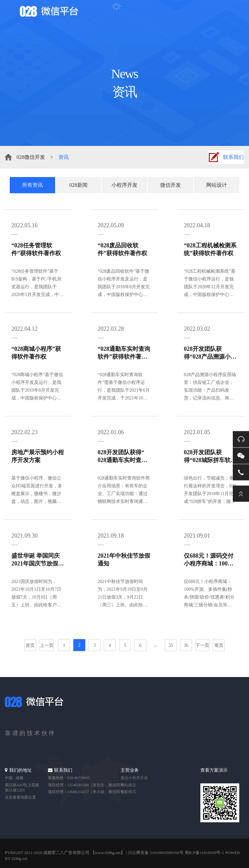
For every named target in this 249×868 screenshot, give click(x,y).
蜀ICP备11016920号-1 (205, 853)
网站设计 (217, 185)
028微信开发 (31, 157)
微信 (241, 456)
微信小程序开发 (134, 778)
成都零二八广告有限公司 (66, 853)
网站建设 (128, 785)
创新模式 (128, 792)
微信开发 (171, 185)
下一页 (202, 645)
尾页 (219, 645)
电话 (241, 472)
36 (186, 645)
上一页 (47, 645)
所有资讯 (32, 185)
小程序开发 (124, 185)
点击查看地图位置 (20, 797)
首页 (30, 645)
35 (171, 645)
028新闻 (78, 185)
